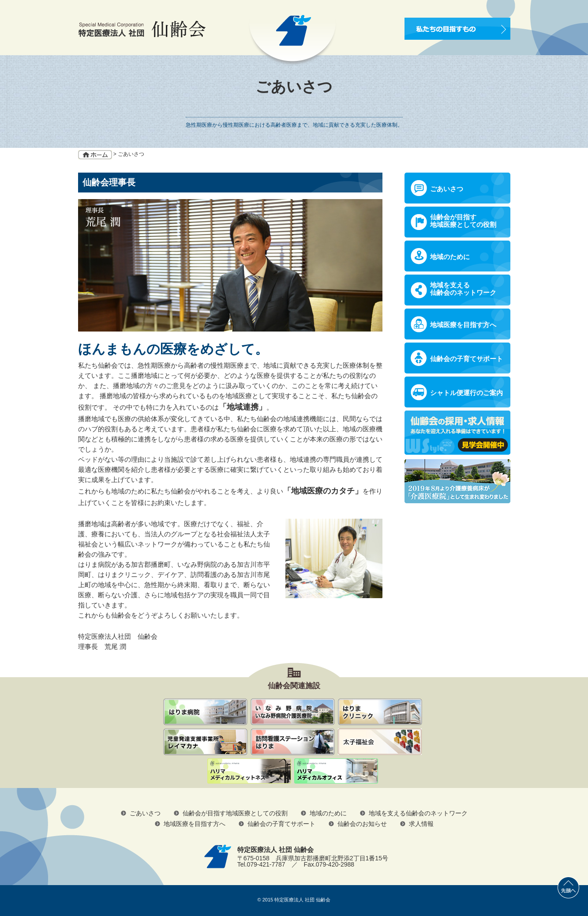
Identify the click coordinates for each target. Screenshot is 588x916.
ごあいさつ (447, 189)
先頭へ (568, 888)
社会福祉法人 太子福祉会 (380, 742)
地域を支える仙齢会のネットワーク (463, 289)
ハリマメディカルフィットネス (249, 772)
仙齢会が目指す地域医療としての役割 (463, 221)
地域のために (450, 257)
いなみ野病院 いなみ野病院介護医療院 (293, 712)
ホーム (95, 155)
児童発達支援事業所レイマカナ (205, 742)
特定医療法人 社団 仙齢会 (302, 900)
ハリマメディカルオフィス (336, 772)
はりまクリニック (380, 712)
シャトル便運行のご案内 (466, 393)
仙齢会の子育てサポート (466, 359)
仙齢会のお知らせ (362, 824)
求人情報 (421, 824)
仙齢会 (205, 712)
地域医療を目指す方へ (463, 325)
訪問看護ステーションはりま (293, 742)
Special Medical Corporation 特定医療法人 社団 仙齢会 (142, 29)
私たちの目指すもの (457, 29)
